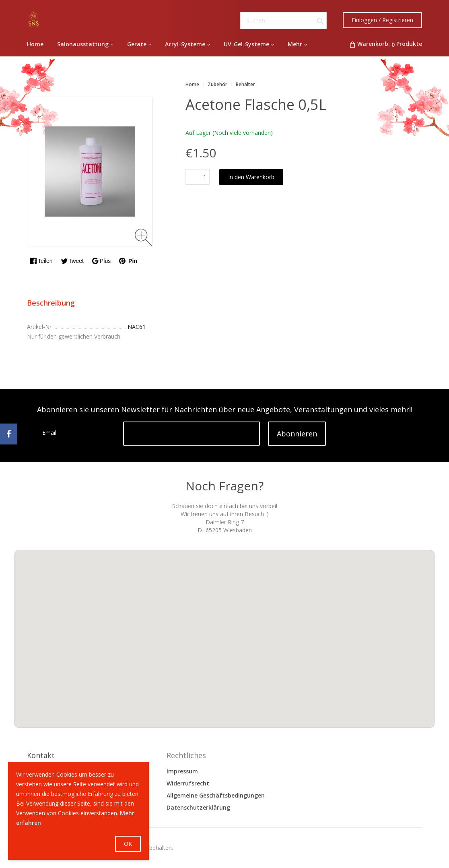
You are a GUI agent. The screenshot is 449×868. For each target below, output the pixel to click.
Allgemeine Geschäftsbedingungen (216, 795)
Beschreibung (51, 303)
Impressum (182, 771)
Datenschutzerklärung (198, 807)
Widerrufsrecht (188, 783)
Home (192, 84)
